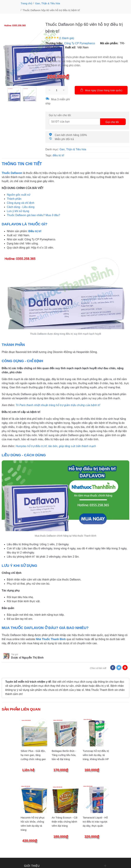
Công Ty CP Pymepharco (80, 43)
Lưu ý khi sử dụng (18, 211)
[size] (57, 90)
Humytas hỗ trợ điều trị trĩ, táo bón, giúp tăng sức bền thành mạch (56, 446)
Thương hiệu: (54, 43)
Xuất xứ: (70, 47)
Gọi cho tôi (112, 122)
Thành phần (14, 199)
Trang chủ (26, 3)
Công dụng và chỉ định (21, 203)
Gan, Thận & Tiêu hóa (48, 3)
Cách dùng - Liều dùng (21, 207)
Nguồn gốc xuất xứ (19, 195)
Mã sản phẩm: (109, 43)
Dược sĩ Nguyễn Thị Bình (27, 658)
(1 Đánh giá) (67, 38)
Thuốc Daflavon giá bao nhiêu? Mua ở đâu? (34, 215)
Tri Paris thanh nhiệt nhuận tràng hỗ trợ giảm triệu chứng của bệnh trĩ (58, 405)
